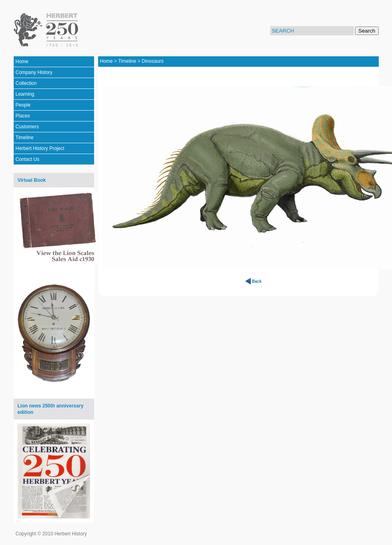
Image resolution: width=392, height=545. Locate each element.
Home (22, 62)
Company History (34, 72)
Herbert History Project (40, 148)
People (23, 105)
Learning (25, 94)
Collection (26, 83)
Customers (27, 127)
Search (367, 31)
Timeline (25, 138)
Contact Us (28, 159)
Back (257, 281)
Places (23, 116)
